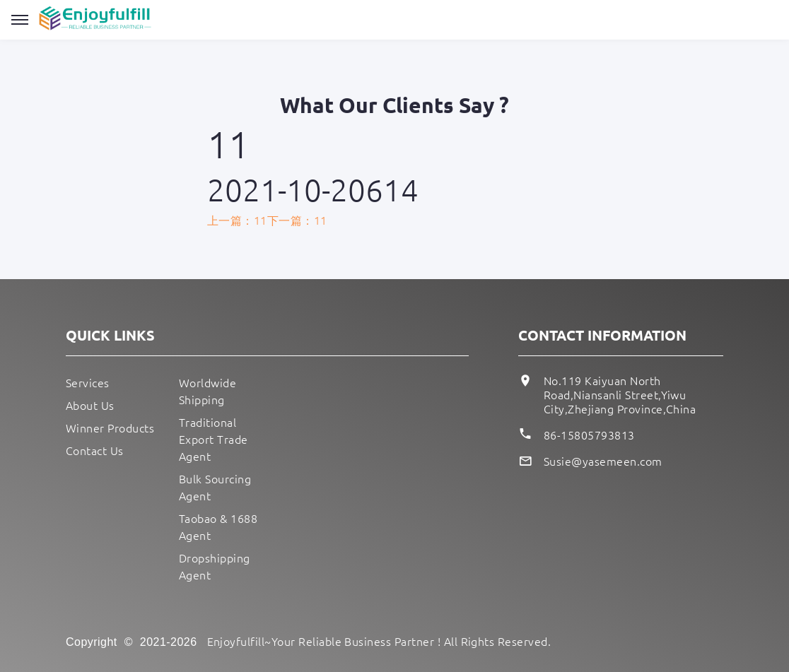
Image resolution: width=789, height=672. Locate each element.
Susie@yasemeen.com (603, 461)
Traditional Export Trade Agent (214, 439)
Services (88, 382)
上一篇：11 (237, 220)
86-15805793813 (589, 435)
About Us (90, 405)
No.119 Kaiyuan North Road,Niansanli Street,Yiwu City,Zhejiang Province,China (620, 394)
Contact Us (95, 450)
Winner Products (110, 428)
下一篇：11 (297, 220)
